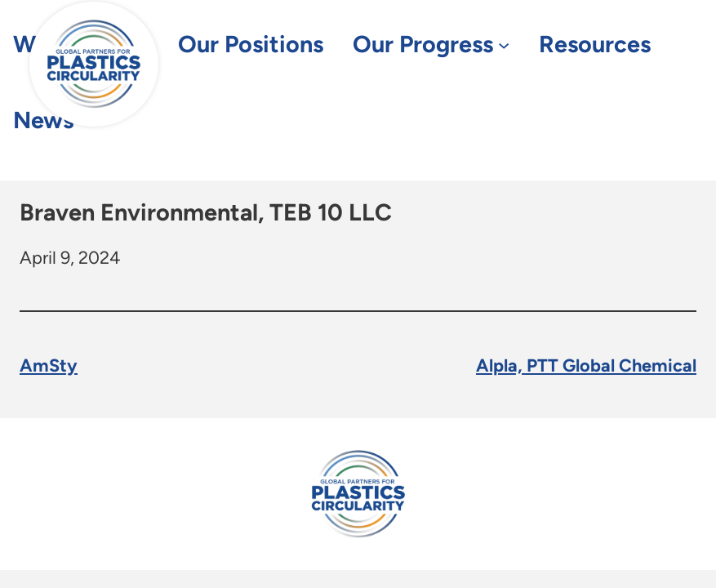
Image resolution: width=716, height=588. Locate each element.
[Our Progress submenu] (504, 45)
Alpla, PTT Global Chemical (586, 365)
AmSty (49, 365)
